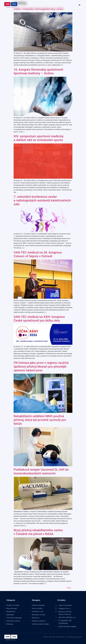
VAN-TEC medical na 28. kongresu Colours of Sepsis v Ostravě (38, 254)
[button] (79, 5)
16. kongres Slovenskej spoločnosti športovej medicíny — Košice (38, 71)
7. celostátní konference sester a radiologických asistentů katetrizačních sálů (42, 200)
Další (70, 588)
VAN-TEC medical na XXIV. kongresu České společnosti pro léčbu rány (39, 319)
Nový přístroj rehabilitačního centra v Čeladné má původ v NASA (38, 532)
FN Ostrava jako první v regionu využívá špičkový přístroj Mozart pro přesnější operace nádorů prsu (41, 366)
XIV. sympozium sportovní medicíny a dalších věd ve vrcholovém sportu (39, 138)
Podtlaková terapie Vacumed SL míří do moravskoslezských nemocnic (41, 471)
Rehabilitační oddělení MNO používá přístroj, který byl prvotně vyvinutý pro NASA (40, 420)
